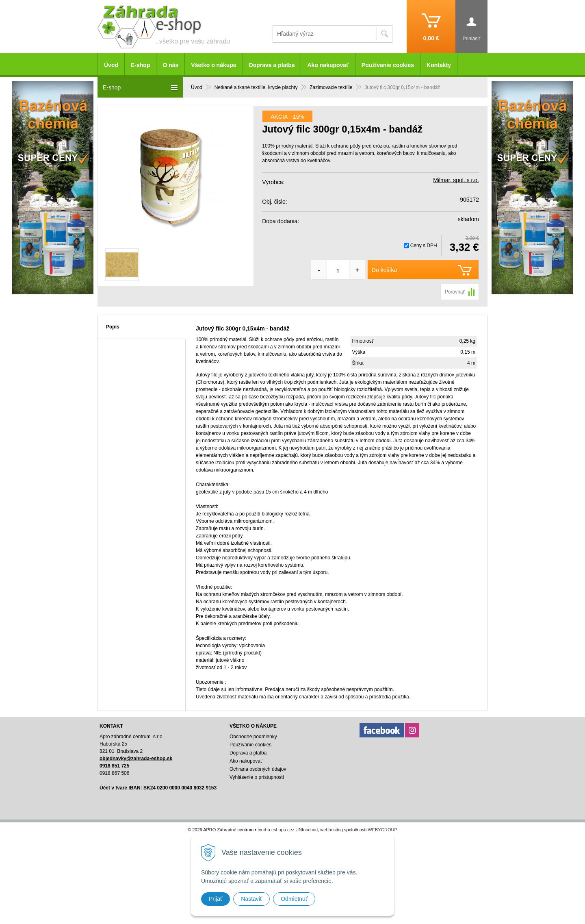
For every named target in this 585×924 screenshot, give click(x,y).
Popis (113, 327)
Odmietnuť (294, 899)
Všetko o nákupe (213, 65)
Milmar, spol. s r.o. (456, 180)
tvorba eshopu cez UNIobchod (288, 830)
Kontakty (439, 65)
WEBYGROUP (382, 830)
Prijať (216, 899)
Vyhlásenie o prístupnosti (257, 777)
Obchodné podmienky (253, 737)
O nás (170, 65)
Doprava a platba (272, 65)
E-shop (140, 65)
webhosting (331, 830)
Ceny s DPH (424, 246)
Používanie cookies (388, 65)
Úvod (111, 65)
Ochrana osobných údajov (258, 769)
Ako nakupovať (328, 65)
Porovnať (455, 292)
